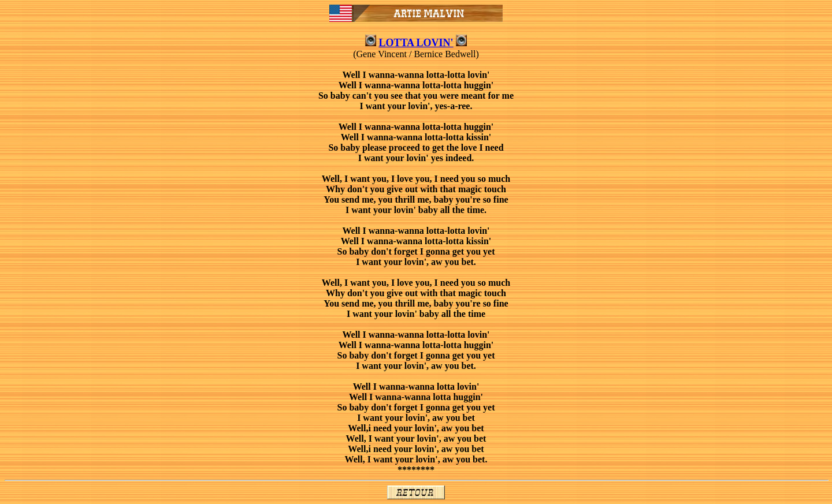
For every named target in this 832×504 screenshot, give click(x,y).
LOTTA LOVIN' (416, 43)
